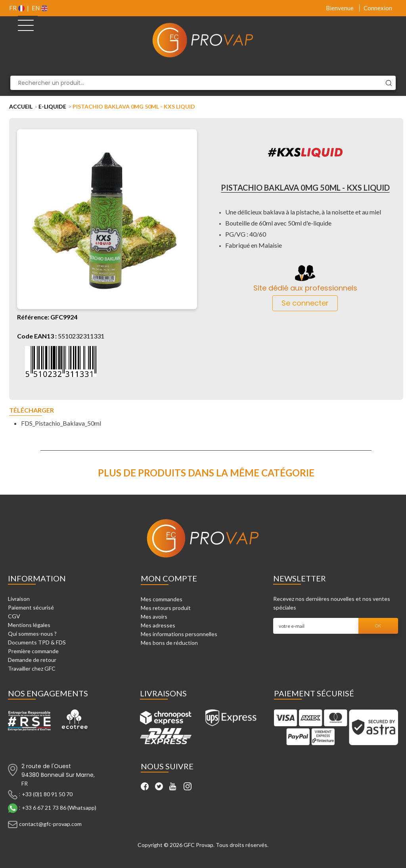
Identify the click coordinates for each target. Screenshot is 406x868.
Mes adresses (158, 625)
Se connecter (305, 303)
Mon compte (169, 578)
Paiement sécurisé (31, 607)
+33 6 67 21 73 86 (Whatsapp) (59, 807)
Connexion (378, 8)
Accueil (21, 106)
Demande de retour (32, 660)
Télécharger (32, 410)
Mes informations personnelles (179, 634)
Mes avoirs (154, 617)
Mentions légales (29, 625)
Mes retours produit (166, 608)
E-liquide (52, 106)
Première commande (33, 651)
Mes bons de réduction (169, 643)
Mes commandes (162, 599)
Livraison (19, 599)
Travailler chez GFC (32, 668)
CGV (14, 616)
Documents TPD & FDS (37, 642)
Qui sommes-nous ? (32, 634)
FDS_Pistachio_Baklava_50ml (61, 423)
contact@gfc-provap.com (50, 823)
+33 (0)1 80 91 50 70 (47, 794)
